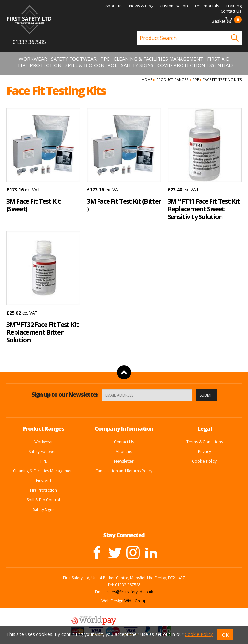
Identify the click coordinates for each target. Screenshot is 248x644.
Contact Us (231, 11)
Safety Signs (137, 65)
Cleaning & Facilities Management (158, 59)
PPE (105, 59)
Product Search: (137, 31)
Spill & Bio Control (91, 65)
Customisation (174, 6)
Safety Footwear (74, 59)
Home (147, 80)
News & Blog (141, 6)
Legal (204, 428)
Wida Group (135, 601)
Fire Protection (40, 65)
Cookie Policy (204, 461)
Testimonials (207, 6)
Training (234, 6)
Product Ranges (172, 80)
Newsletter (124, 461)
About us (114, 6)
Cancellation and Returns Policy (124, 471)
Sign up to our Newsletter (65, 394)
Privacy (204, 452)
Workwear (33, 59)
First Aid (218, 59)
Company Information (124, 428)
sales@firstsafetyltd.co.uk (130, 592)
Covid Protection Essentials (196, 65)
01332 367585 (29, 42)
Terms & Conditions (205, 442)
